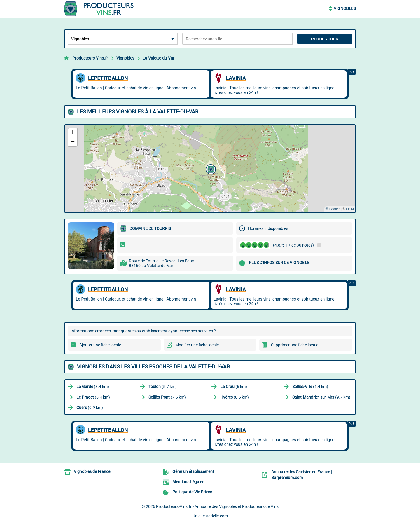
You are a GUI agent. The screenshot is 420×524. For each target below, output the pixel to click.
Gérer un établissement (193, 471)
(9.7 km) (321, 397)
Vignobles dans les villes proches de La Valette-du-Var (153, 367)
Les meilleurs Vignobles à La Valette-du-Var (138, 112)
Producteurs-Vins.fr (90, 58)
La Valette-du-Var (159, 58)
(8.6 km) (235, 397)
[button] (210, 169)
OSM (350, 209)
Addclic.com (217, 516)
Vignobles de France (92, 471)
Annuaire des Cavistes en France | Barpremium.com (301, 475)
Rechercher (325, 39)
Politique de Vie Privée (192, 492)
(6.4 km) (310, 387)
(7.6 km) (167, 397)
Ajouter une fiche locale (100, 345)
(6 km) (234, 387)
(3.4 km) (93, 387)
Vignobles (345, 8)
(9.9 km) (90, 408)
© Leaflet (332, 209)
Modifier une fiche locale (197, 345)
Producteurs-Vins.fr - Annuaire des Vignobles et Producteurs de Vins (217, 506)
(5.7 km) (163, 387)
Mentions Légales (188, 482)
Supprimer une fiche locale (295, 345)
